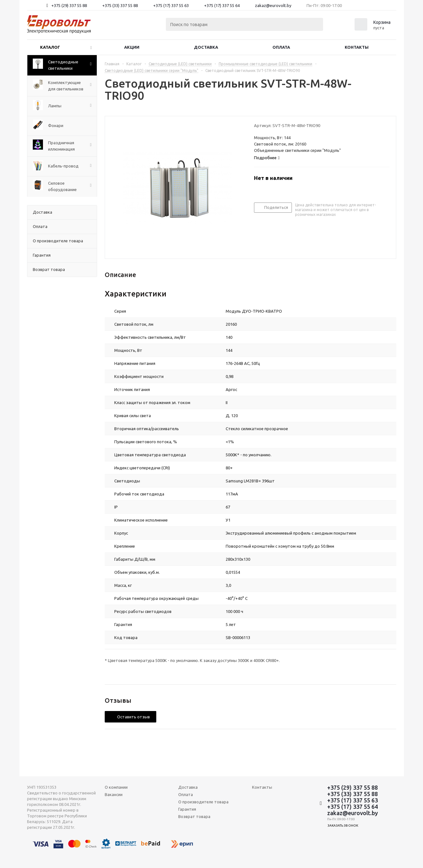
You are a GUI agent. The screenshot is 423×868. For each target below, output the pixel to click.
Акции (132, 47)
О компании (116, 787)
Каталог (50, 47)
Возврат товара (194, 816)
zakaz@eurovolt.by (273, 5)
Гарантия (187, 809)
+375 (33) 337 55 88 (120, 5)
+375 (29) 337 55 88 (69, 5)
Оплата (281, 47)
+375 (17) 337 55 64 (222, 5)
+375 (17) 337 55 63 (171, 5)
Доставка (206, 47)
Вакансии (114, 794)
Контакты (357, 47)
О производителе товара (203, 802)
